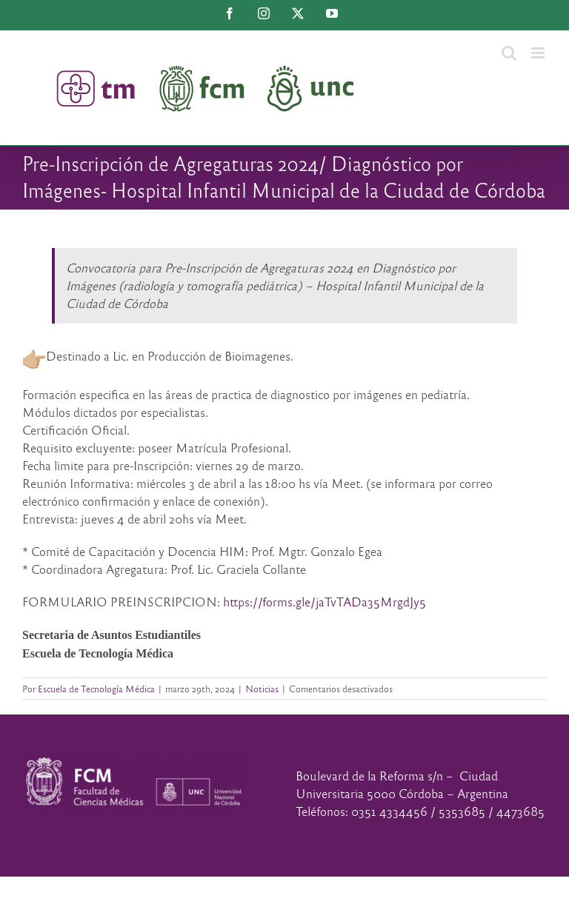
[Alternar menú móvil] (539, 53)
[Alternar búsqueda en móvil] (509, 53)
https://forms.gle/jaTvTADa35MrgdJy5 (325, 602)
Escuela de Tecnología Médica (96, 689)
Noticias (262, 689)
